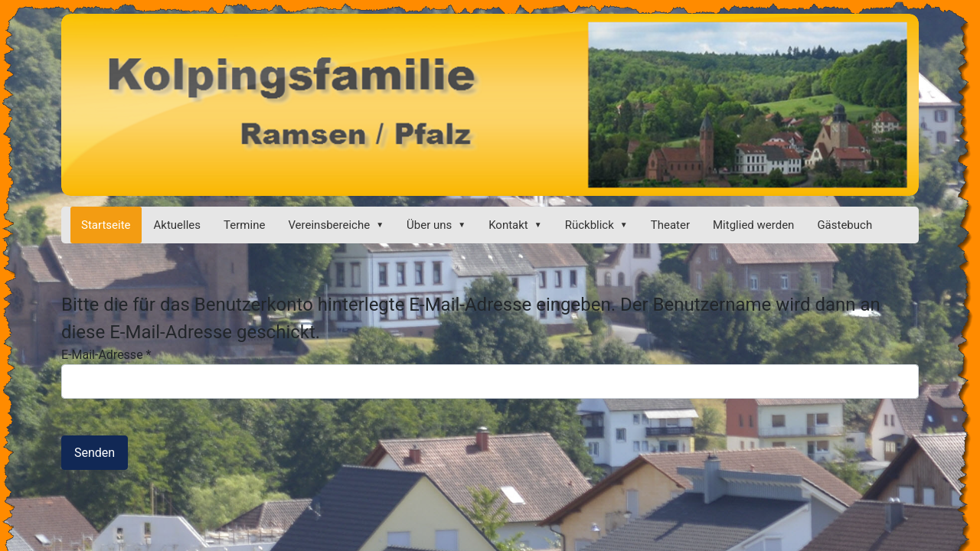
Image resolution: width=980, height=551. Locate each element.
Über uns (429, 225)
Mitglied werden (753, 225)
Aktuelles (178, 225)
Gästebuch (844, 225)
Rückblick (590, 225)
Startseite (106, 225)
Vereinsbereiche (329, 225)
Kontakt (508, 225)
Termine (244, 225)
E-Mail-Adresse (106, 355)
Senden (95, 453)
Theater (670, 225)
